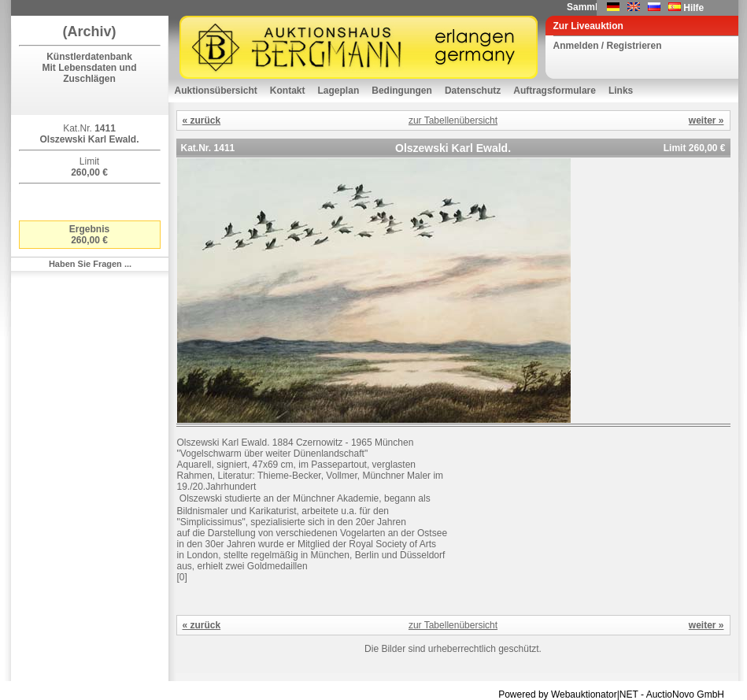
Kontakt (288, 91)
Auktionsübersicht (216, 91)
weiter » (706, 120)
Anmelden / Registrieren (608, 46)
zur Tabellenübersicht (453, 120)
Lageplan (339, 91)
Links (621, 91)
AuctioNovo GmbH (685, 694)
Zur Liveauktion (588, 26)
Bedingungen (402, 91)
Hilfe (693, 8)
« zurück (202, 120)
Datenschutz (473, 91)
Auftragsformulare (555, 91)
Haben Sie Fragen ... (90, 264)
